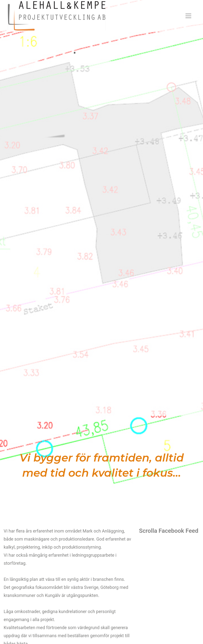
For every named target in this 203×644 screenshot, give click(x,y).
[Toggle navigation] (188, 16)
